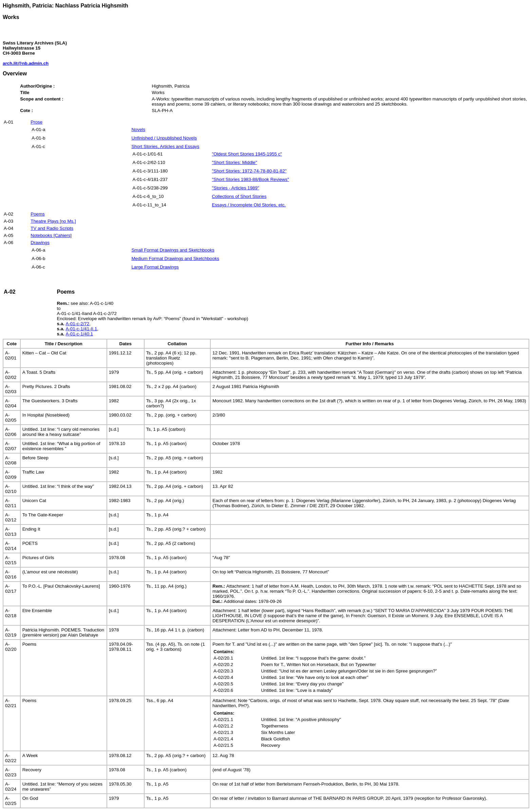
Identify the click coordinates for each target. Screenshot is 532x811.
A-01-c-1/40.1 (80, 334)
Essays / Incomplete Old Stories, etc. (249, 205)
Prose (36, 122)
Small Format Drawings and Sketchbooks (173, 250)
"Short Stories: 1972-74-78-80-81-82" (249, 171)
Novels (138, 130)
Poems (37, 214)
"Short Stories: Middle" (235, 162)
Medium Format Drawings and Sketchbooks (175, 259)
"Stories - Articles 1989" (236, 188)
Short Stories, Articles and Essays (165, 146)
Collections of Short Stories (239, 196)
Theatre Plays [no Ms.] (53, 221)
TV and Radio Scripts (52, 228)
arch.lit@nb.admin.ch (26, 63)
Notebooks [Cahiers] (51, 235)
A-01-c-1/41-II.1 (82, 329)
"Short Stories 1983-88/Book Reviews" (251, 179)
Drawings (40, 243)
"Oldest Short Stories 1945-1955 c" (247, 154)
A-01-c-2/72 (78, 324)
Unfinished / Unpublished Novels (164, 138)
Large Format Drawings (155, 267)
